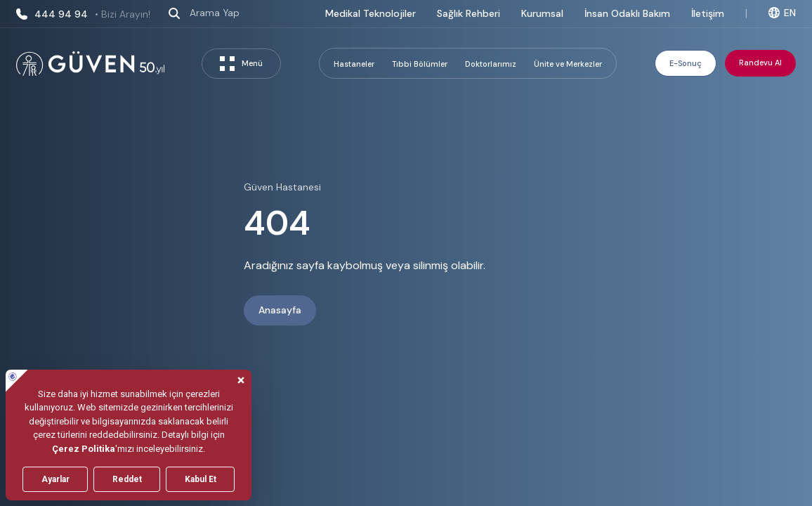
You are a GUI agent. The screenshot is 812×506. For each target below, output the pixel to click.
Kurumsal (542, 13)
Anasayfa (280, 311)
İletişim (708, 13)
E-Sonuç (686, 63)
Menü (241, 64)
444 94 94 (83, 14)
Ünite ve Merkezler (568, 64)
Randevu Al (760, 63)
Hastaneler (354, 64)
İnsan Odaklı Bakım (627, 13)
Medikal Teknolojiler (371, 13)
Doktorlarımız (491, 64)
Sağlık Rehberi (469, 13)
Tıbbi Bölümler (420, 64)
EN (782, 13)
